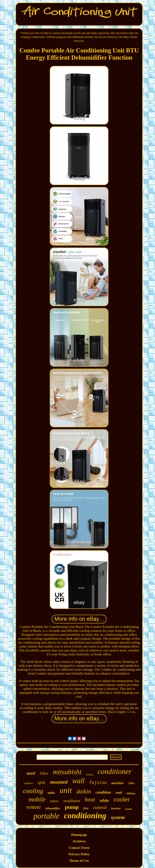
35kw (44, 773)
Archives (79, 841)
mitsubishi (67, 772)
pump (72, 807)
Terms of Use (79, 861)
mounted (59, 782)
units (51, 793)
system (118, 817)
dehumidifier (53, 808)
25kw (131, 783)
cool (119, 793)
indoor (54, 801)
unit (66, 790)
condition (103, 792)
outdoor (28, 783)
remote (33, 807)
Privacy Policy (79, 854)
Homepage (79, 835)
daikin (84, 791)
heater (129, 809)
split (42, 782)
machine (117, 783)
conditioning (85, 816)
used (31, 773)
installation (72, 801)
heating (89, 775)
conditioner (115, 771)
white (104, 801)
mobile (37, 799)
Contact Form (79, 848)
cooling (33, 791)
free (86, 808)
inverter (116, 808)
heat (90, 799)
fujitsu (98, 783)
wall (78, 781)
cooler (122, 799)
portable (46, 816)
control (100, 807)
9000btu (131, 793)
